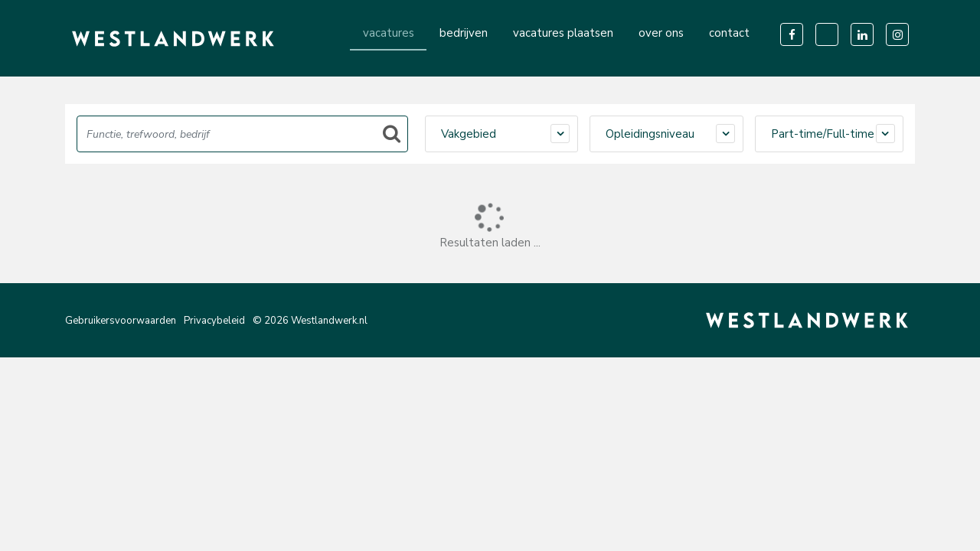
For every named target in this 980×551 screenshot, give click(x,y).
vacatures (389, 33)
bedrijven (464, 33)
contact (729, 33)
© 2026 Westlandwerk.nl (310, 321)
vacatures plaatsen (563, 33)
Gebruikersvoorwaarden (121, 321)
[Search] (242, 134)
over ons (661, 33)
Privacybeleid (214, 321)
